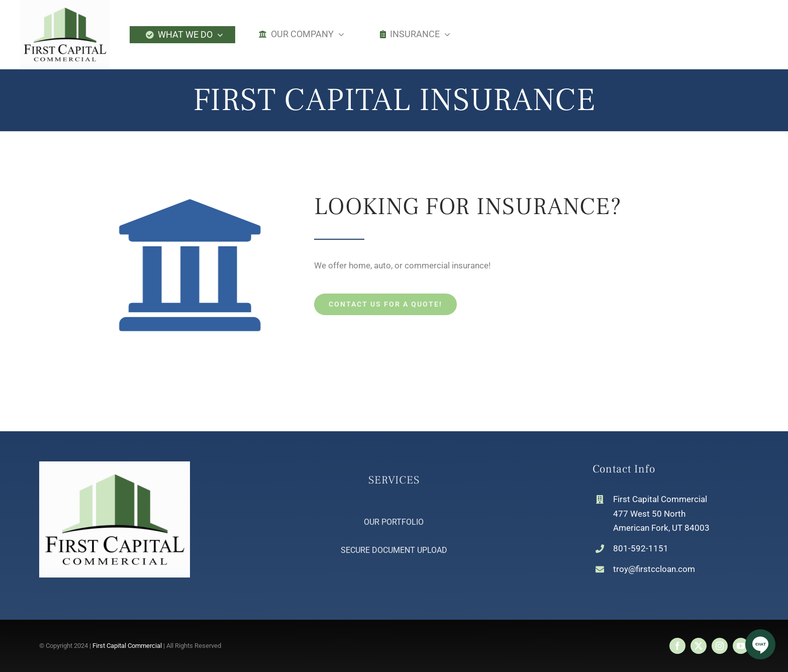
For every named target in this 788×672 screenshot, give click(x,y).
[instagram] (720, 646)
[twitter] (699, 646)
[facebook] (677, 646)
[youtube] (741, 646)
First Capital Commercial (127, 646)
